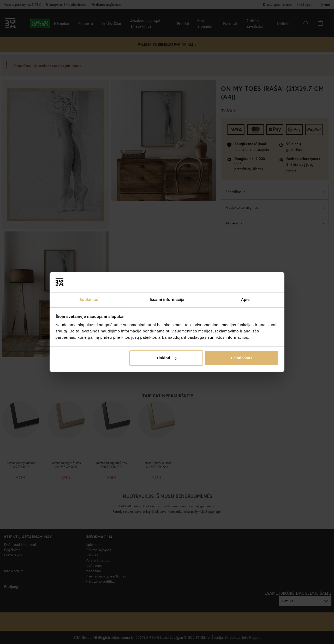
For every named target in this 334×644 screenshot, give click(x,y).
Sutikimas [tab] (89, 299)
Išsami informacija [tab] (167, 299)
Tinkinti (166, 358)
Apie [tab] (245, 299)
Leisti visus (242, 358)
